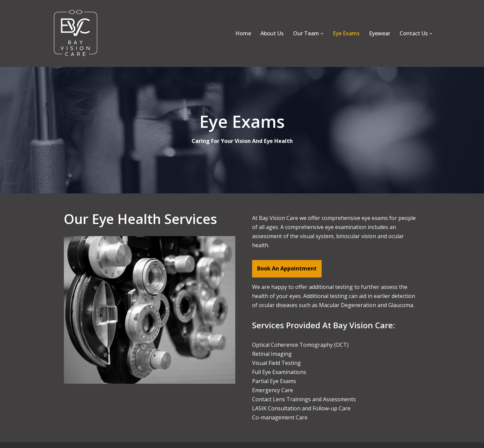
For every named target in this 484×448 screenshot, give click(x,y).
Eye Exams (346, 33)
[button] (322, 34)
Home (243, 33)
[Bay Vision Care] (76, 33)
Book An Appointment (287, 268)
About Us (272, 33)
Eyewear (380, 33)
